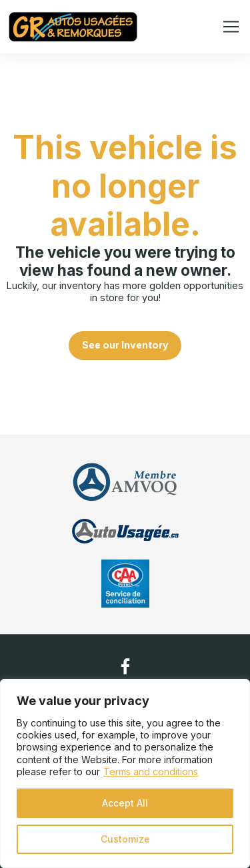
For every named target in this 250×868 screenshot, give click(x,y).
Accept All (125, 803)
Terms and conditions (151, 772)
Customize (125, 839)
